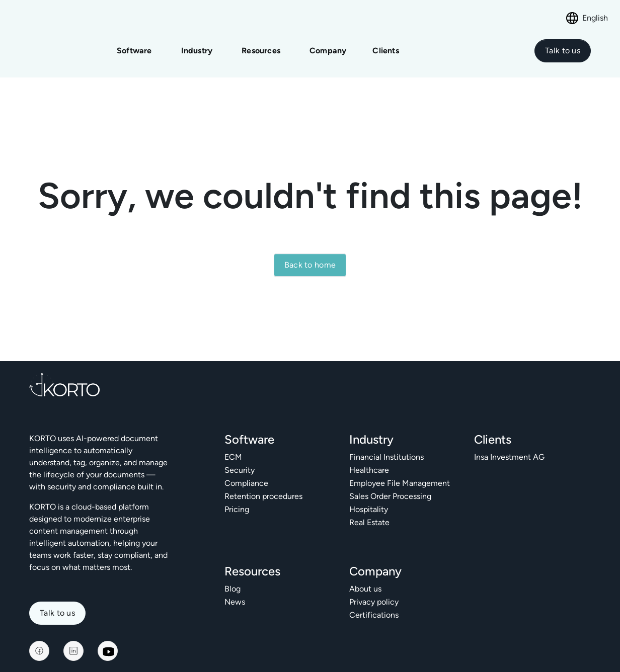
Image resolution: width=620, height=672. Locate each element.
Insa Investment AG (509, 447)
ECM (233, 447)
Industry (197, 46)
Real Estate (369, 513)
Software (134, 46)
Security (240, 460)
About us (365, 579)
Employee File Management (400, 474)
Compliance (246, 474)
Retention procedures (263, 487)
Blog (232, 579)
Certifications (374, 605)
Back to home (310, 256)
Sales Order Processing (390, 487)
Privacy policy (374, 592)
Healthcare (369, 460)
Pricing (237, 500)
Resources (261, 46)
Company (328, 46)
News (235, 592)
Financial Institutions (386, 447)
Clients (385, 46)
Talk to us (57, 604)
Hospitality (369, 500)
